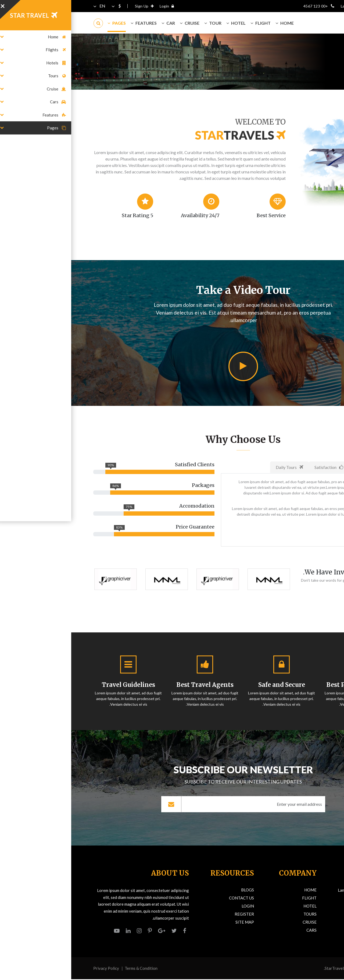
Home (317, 68)
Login (97, 6)
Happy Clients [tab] (300, 467)
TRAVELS (291, 23)
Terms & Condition (70, 969)
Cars (240, 931)
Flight (189, 23)
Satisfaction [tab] (258, 467)
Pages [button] (45, 23)
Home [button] (213, 23)
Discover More (298, 534)
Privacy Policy (35, 969)
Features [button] (72, 23)
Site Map (173, 923)
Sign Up (74, 6)
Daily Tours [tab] (218, 467)
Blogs (176, 891)
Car (97, 23)
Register (173, 915)
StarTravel (263, 969)
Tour (142, 23)
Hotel (165, 23)
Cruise (118, 23)
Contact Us (170, 899)
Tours (239, 915)
